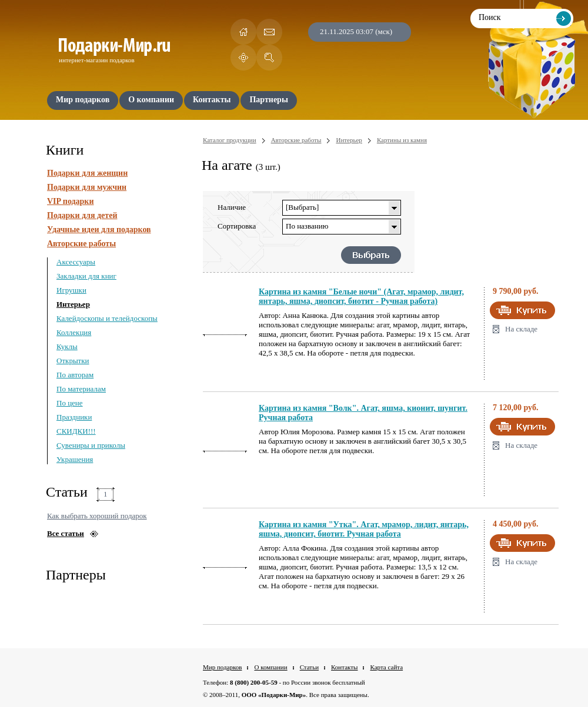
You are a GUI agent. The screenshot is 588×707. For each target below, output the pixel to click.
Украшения (75, 459)
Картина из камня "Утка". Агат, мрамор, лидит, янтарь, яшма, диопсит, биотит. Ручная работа (364, 529)
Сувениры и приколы (91, 445)
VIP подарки (71, 201)
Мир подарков (222, 667)
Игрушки (71, 290)
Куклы (67, 346)
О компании (270, 667)
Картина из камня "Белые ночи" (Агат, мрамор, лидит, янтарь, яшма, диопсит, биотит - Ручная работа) (361, 296)
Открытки (73, 361)
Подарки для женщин (87, 173)
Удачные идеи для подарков (99, 229)
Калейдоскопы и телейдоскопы (107, 318)
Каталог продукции (230, 140)
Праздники (74, 417)
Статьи (309, 667)
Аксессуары (76, 262)
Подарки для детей (82, 215)
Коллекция (74, 332)
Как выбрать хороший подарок (97, 516)
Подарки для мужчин (87, 187)
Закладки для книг (86, 276)
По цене (70, 403)
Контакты (344, 667)
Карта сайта (386, 667)
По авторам (75, 375)
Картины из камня (402, 140)
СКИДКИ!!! (76, 431)
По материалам (81, 389)
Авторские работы (81, 244)
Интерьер (73, 304)
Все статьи (66, 533)
